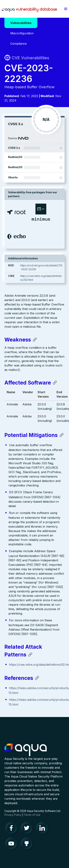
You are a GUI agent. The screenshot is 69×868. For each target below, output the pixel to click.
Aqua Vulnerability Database (29, 10)
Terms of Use (32, 815)
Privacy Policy (13, 815)
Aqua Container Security (26, 750)
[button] (66, 9)
